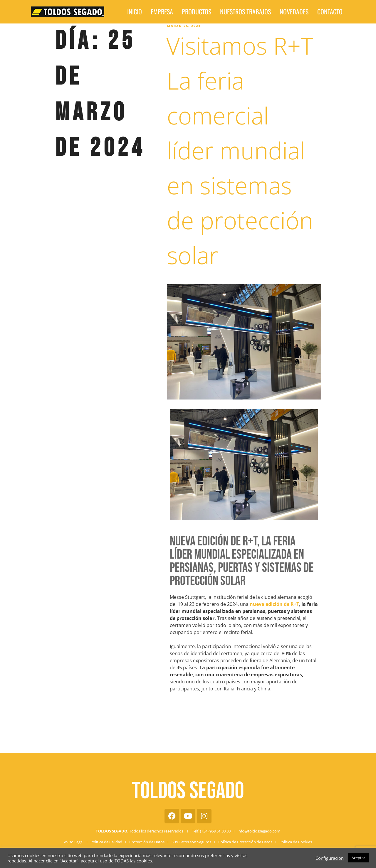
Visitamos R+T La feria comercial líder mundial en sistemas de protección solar (240, 150)
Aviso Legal (74, 842)
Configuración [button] (330, 858)
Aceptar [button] (358, 858)
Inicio (163, 12)
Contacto (304, 12)
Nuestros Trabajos (244, 12)
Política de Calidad (106, 842)
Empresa (183, 12)
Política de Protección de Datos (245, 842)
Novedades (278, 12)
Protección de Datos (147, 842)
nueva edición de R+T (274, 604)
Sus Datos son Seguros (191, 842)
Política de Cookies (296, 842)
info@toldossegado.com (259, 831)
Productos (209, 12)
